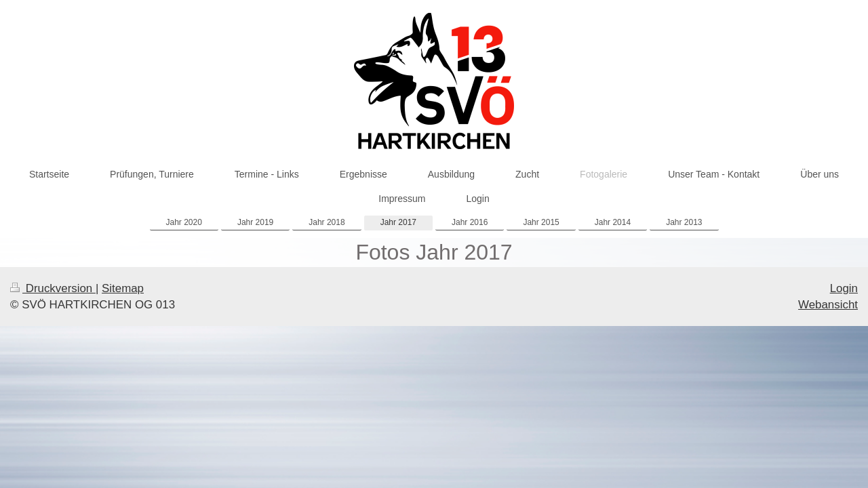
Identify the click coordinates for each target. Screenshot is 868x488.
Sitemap (123, 288)
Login (844, 288)
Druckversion (53, 288)
